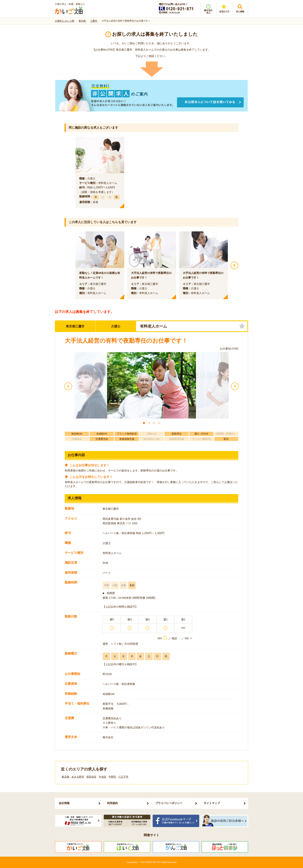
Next (234, 265)
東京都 (65, 777)
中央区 (103, 777)
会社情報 (64, 803)
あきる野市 (78, 777)
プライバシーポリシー (169, 803)
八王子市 (123, 777)
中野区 (112, 777)
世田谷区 (91, 777)
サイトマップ (212, 803)
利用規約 (112, 803)
